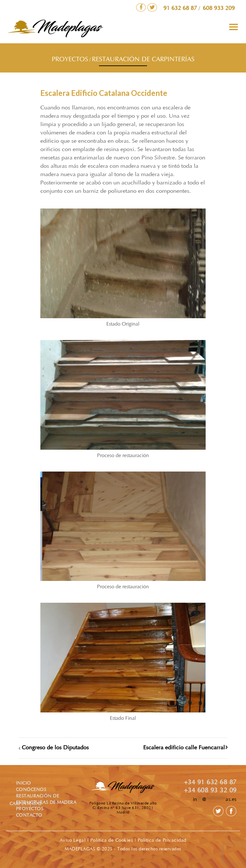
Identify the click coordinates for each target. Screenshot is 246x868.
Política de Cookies (112, 841)
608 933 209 (219, 9)
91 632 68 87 (181, 9)
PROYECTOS (70, 60)
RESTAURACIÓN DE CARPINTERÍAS (143, 60)
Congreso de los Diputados (55, 748)
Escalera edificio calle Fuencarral (184, 748)
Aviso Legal (73, 841)
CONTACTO (29, 816)
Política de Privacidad (162, 841)
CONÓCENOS (31, 790)
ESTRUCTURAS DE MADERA (46, 803)
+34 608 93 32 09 (210, 791)
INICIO (24, 784)
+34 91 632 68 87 (210, 783)
